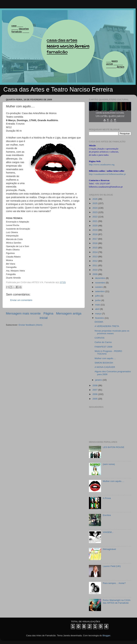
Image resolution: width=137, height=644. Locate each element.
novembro (101, 283)
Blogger (106, 636)
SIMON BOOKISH (104, 363)
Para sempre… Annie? (114, 583)
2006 (95, 394)
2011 (95, 265)
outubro (99, 287)
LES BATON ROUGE (113, 447)
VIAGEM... (108, 532)
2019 (95, 230)
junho (98, 300)
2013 (95, 257)
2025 (95, 203)
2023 (95, 212)
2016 (95, 243)
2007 (95, 390)
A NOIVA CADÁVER (105, 367)
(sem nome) (109, 464)
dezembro (101, 278)
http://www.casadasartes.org (102, 164)
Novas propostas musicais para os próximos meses (112, 332)
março (99, 314)
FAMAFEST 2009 (103, 347)
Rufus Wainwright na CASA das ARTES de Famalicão (116, 602)
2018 (95, 234)
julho (98, 296)
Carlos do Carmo (103, 342)
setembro (100, 291)
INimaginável (109, 549)
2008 (95, 385)
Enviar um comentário (21, 300)
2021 (95, 221)
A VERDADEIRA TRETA (107, 326)
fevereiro (100, 318)
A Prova (107, 498)
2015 (95, 248)
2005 (95, 399)
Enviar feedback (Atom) (31, 325)
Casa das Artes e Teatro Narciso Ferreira (58, 89)
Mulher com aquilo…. (105, 358)
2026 (95, 199)
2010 (95, 270)
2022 (95, 217)
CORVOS (100, 338)
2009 (95, 274)
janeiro (99, 380)
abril (98, 309)
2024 (95, 208)
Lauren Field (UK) (112, 566)
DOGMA (99, 322)
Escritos (107, 515)
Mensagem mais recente (23, 313)
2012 (95, 261)
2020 (95, 226)
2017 (95, 239)
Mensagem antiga (69, 313)
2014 (95, 252)
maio (98, 305)
